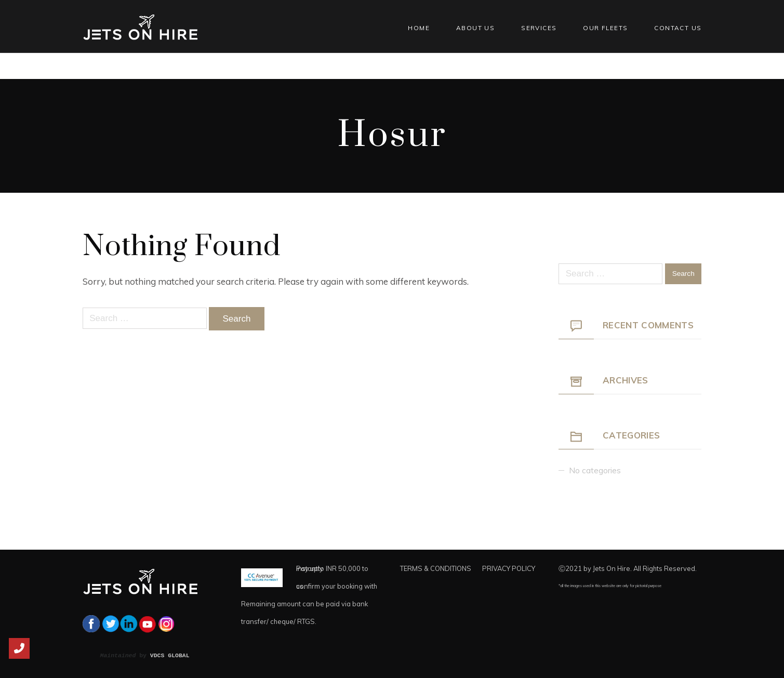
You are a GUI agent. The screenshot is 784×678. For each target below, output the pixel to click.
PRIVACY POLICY (509, 568)
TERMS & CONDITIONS (436, 568)
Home (419, 28)
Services (539, 28)
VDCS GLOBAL (170, 655)
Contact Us (678, 28)
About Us (475, 28)
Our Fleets (605, 28)
